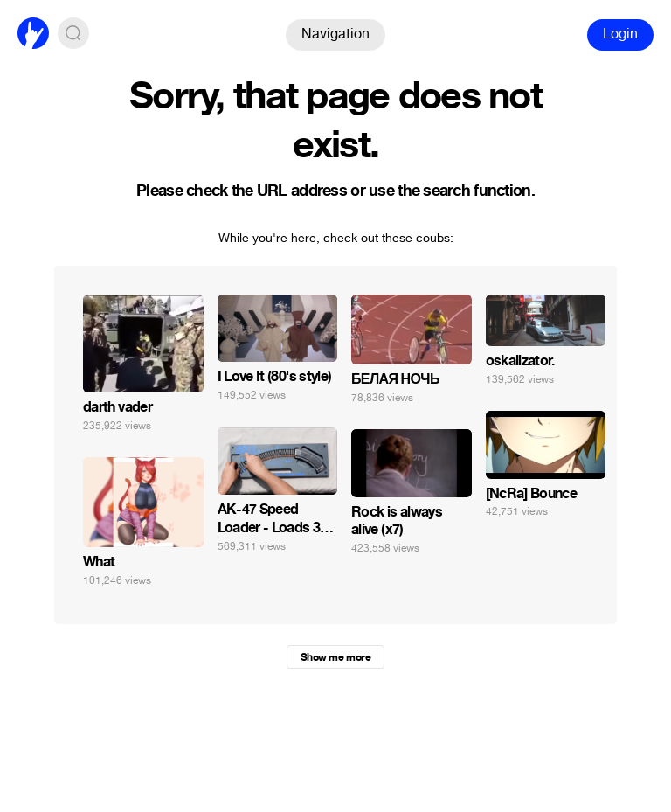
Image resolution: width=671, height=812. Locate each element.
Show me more (335, 657)
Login (620, 34)
